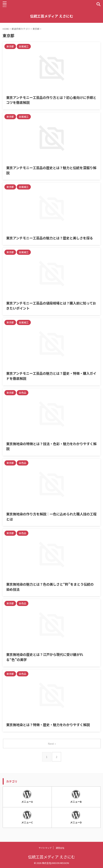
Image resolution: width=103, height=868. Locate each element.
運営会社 (60, 848)
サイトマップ (45, 848)
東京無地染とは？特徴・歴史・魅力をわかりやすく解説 (48, 725)
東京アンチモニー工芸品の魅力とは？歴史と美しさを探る (50, 238)
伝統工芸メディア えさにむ (52, 16)
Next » (52, 744)
